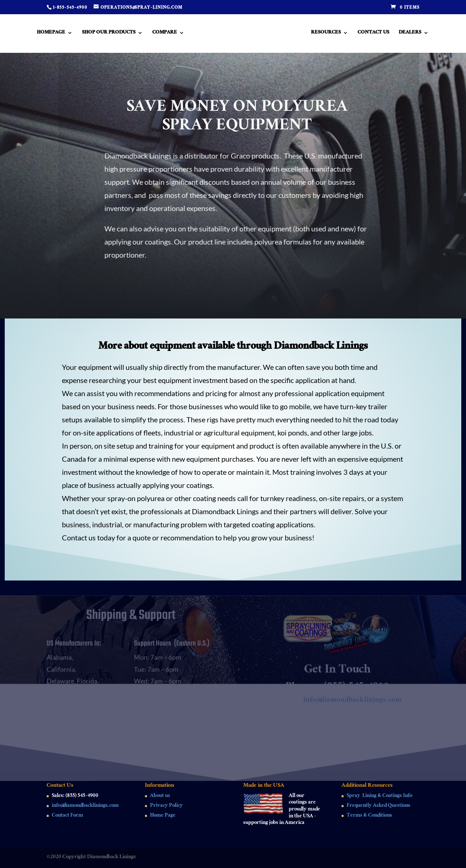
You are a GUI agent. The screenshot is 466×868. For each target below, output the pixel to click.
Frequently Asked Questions (378, 806)
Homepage (50, 34)
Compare (164, 34)
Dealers (411, 34)
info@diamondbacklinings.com (352, 704)
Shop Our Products (108, 34)
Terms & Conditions (369, 816)
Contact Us (374, 34)
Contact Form (67, 816)
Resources (327, 34)
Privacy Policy (166, 806)
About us (160, 796)
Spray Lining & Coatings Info (379, 796)
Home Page (163, 816)
